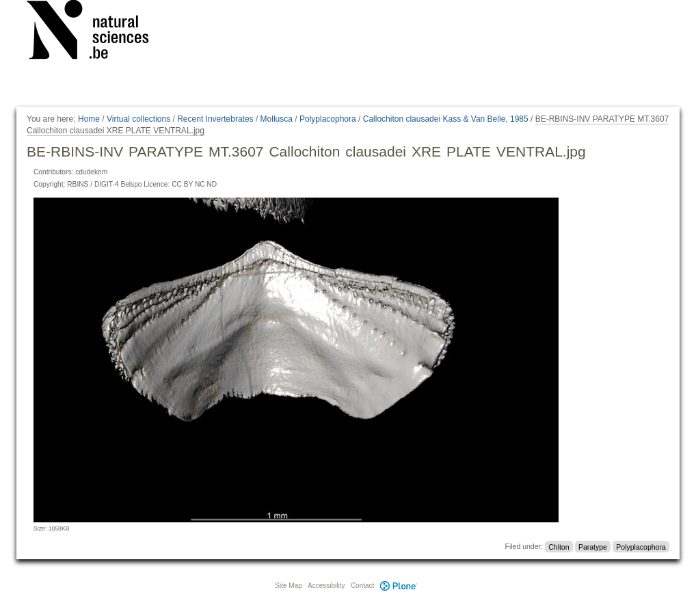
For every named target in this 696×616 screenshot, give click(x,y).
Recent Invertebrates (215, 119)
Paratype (593, 546)
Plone (399, 586)
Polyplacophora (328, 119)
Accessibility (326, 586)
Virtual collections (138, 119)
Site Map (288, 586)
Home (89, 119)
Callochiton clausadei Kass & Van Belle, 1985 (446, 119)
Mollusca (277, 119)
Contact (362, 586)
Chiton (559, 546)
